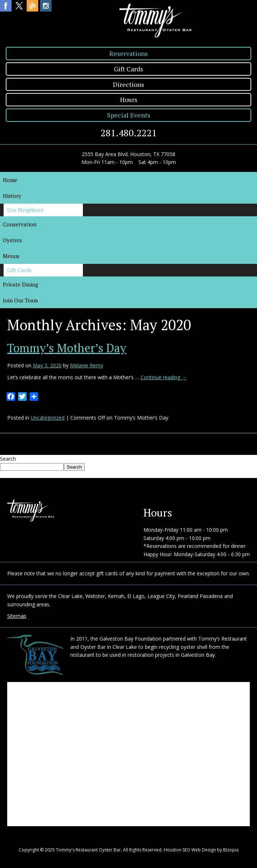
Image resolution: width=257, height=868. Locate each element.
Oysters (12, 240)
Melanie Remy (87, 365)
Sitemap (17, 616)
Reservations (128, 53)
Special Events (129, 115)
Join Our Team (20, 300)
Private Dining (21, 284)
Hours (129, 99)
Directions (128, 84)
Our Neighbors (25, 210)
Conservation (20, 224)
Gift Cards (128, 69)
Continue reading (164, 377)
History (12, 196)
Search (8, 459)
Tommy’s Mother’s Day (67, 348)
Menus (11, 256)
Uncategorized (48, 418)
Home (10, 180)
